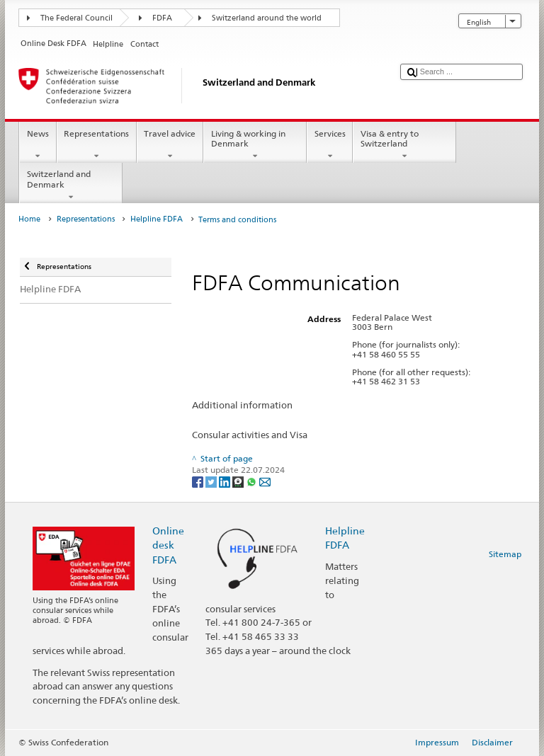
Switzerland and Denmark (71, 185)
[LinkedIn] (226, 481)
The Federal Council (76, 18)
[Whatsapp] (253, 481)
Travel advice (170, 145)
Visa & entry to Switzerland (404, 145)
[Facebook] (199, 481)
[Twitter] (212, 481)
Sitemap (505, 554)
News (38, 145)
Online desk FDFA (168, 545)
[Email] (265, 481)
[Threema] (239, 481)
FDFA (162, 18)
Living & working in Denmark (255, 145)
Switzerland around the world (267, 18)
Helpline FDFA (157, 219)
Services (330, 145)
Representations (97, 145)
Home (29, 219)
